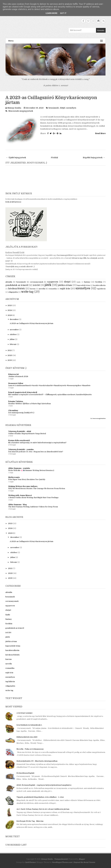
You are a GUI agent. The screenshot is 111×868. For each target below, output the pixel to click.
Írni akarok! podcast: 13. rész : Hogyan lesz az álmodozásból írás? (36, 452)
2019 (10, 360)
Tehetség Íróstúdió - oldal (20, 431)
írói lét (36, 285)
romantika (53, 289)
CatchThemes (30, 862)
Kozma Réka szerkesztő (19, 440)
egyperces (53, 282)
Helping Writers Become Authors (23, 486)
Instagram (93, 21)
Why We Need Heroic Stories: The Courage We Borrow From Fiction (37, 489)
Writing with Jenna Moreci (20, 495)
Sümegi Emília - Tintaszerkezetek (54, 859)
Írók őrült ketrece (13, 202)
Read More (100, 133)
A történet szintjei (24, 713)
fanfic (79, 282)
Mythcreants (14, 477)
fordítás (99, 282)
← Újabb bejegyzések (16, 158)
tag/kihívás (101, 289)
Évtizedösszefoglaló (25, 773)
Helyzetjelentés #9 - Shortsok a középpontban (37, 761)
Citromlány (13, 410)
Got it (63, 13)
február (13, 344)
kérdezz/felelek (17, 289)
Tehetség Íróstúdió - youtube (21, 449)
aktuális (9, 282)
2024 (10, 310)
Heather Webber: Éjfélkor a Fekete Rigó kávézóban (30, 404)
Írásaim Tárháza (16, 401)
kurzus (33, 289)
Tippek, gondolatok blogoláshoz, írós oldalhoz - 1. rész (40, 797)
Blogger (82, 859)
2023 (10, 315)
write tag (27, 292)
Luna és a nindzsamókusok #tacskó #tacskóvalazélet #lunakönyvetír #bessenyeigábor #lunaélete (49, 386)
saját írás (65, 289)
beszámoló (54, 108)
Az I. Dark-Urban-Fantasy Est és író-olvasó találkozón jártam (43, 809)
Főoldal (54, 158)
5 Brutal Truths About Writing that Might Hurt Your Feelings (33, 498)
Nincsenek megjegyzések (21, 111)
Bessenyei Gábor (16, 383)
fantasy (87, 282)
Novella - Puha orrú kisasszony (30, 749)
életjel (63, 108)
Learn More (52, 13)
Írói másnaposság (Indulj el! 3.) (21, 413)
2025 (10, 305)
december (14, 319)
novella (42, 289)
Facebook (83, 21)
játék (48, 285)
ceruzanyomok (37, 282)
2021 (10, 350)
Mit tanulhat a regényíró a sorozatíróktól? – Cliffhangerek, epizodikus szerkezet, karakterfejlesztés (50, 395)
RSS (103, 21)
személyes (71, 108)
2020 (10, 355)
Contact (98, 21)
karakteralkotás (99, 285)
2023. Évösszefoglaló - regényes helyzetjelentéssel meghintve (44, 785)
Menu (56, 41)
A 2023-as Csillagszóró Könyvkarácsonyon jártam (51, 100)
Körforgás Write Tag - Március (30, 821)
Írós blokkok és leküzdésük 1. (29, 725)
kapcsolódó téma (84, 285)
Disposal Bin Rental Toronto (84, 862)
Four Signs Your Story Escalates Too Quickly (27, 479)
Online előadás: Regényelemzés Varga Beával (27, 434)
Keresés (101, 30)
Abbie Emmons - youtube (19, 468)
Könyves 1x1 (13, 374)
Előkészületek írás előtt (27, 737)
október (13, 334)
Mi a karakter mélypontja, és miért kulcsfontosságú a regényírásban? (37, 443)
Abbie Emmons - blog (17, 505)
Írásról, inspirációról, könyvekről (23, 392)
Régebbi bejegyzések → (94, 158)
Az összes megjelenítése (98, 418)
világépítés (13, 292)
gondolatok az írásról (17, 285)
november (14, 330)
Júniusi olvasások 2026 (18, 376)
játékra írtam (65, 285)
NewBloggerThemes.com (62, 862)
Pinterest (88, 21)
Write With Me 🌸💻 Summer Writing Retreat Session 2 (31, 470)
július (12, 339)
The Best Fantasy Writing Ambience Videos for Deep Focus (33, 507)
